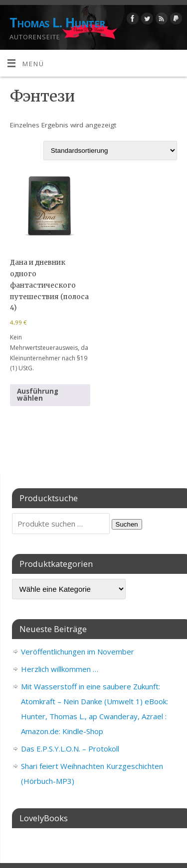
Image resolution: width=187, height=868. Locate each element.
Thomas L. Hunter (57, 22)
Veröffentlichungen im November (78, 651)
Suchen (127, 524)
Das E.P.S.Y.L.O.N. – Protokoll (70, 749)
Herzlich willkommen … (60, 669)
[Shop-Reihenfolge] (110, 151)
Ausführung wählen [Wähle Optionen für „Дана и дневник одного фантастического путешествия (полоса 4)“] (38, 395)
